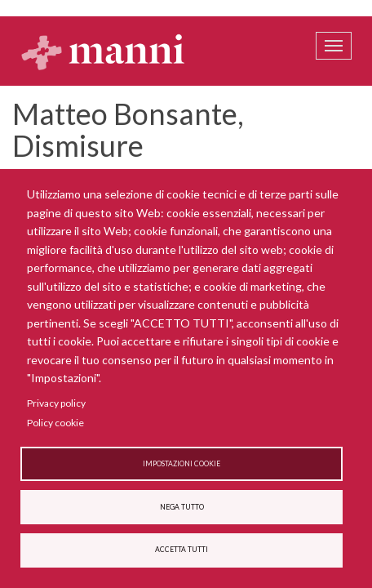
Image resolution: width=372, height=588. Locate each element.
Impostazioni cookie (182, 464)
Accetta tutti (182, 550)
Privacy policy (56, 403)
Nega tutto (182, 507)
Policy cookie (55, 423)
